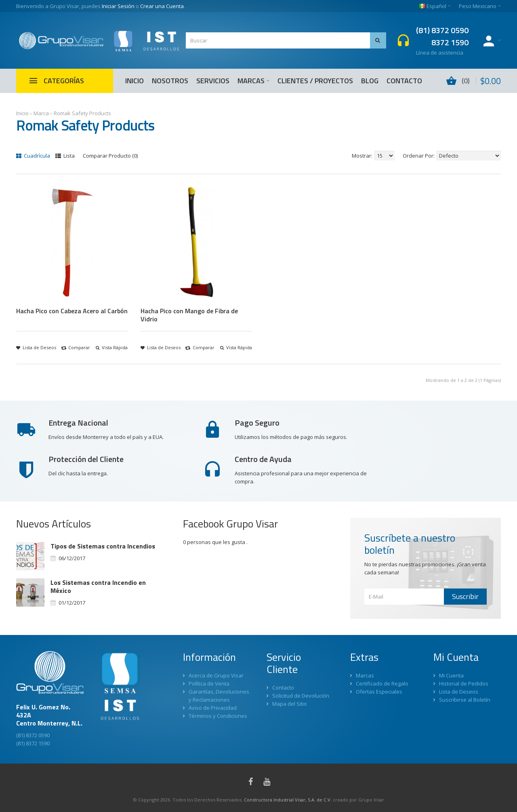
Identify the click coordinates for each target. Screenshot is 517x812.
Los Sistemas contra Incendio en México (98, 586)
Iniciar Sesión (118, 6)
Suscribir (465, 596)
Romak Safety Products (82, 113)
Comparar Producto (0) (110, 156)
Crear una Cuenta (162, 6)
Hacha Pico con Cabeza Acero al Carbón (72, 311)
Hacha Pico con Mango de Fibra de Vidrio (189, 315)
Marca (41, 113)
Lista (65, 156)
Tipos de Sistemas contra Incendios (103, 546)
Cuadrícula (33, 156)
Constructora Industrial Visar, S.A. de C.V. (288, 800)
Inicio (22, 113)
